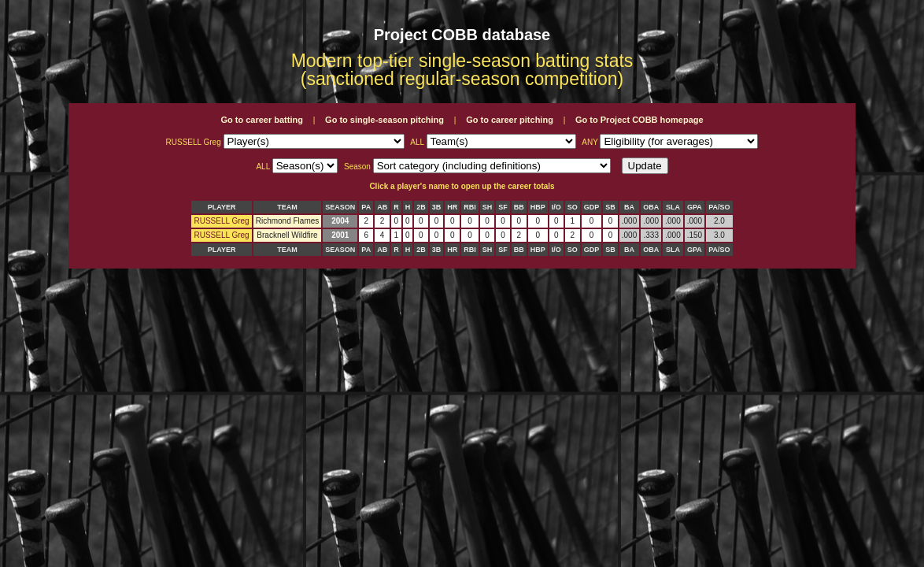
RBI (470, 207)
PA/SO (719, 207)
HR (452, 207)
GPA (695, 207)
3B (437, 207)
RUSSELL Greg (221, 221)
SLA (673, 207)
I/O (556, 207)
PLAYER (222, 207)
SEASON (340, 207)
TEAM (287, 207)
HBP (538, 207)
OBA (651, 207)
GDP (592, 207)
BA (629, 207)
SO (573, 207)
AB (382, 207)
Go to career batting (262, 120)
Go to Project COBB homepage (639, 120)
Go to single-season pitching (384, 120)
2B (421, 207)
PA (366, 207)
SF (503, 207)
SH (488, 207)
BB (519, 207)
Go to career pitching (510, 120)
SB (610, 207)
